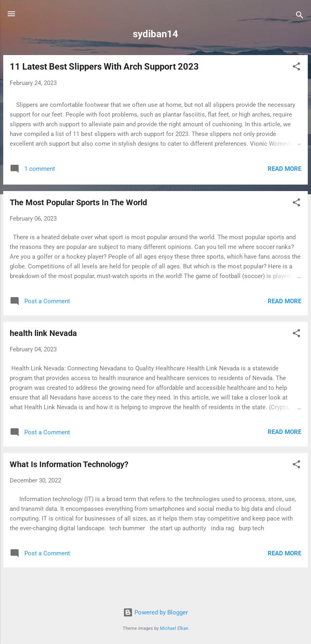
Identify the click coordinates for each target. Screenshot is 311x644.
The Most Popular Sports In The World (78, 202)
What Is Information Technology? (69, 464)
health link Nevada (43, 333)
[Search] (300, 16)
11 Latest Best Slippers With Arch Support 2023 (104, 67)
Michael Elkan (174, 628)
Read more (284, 169)
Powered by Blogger (155, 612)
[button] (296, 68)
